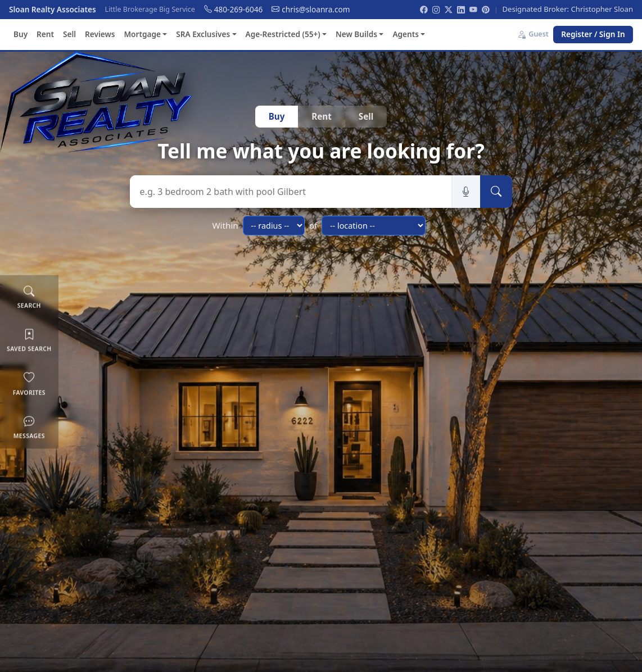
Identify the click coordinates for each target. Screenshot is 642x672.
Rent (45, 34)
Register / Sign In (593, 34)
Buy (21, 34)
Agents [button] (406, 34)
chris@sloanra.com (311, 9)
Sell (69, 34)
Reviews (100, 34)
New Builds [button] (356, 34)
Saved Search (29, 340)
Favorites (29, 383)
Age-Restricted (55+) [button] (283, 34)
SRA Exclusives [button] (203, 34)
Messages (29, 427)
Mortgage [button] (142, 34)
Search (29, 296)
